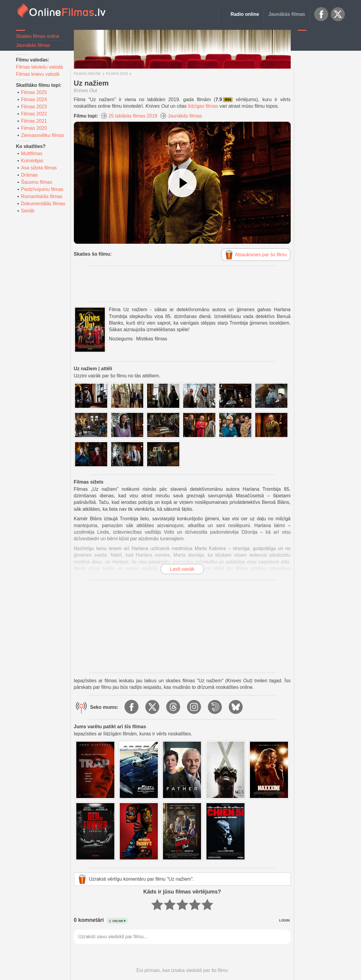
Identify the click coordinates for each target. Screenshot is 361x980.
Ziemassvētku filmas (43, 135)
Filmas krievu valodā (38, 74)
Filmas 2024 (34, 99)
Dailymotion (215, 707)
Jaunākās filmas (287, 14)
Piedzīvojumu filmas (42, 189)
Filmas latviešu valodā (39, 67)
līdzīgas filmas (203, 106)
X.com (338, 14)
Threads (174, 707)
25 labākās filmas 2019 (133, 116)
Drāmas (29, 175)
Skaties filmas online (38, 36)
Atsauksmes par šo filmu (261, 255)
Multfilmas (32, 153)
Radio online (245, 14)
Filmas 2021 (34, 121)
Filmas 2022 (34, 114)
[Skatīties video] (182, 183)
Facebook (321, 14)
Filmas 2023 (34, 107)
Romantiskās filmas (42, 196)
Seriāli (28, 211)
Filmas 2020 (34, 128)
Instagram (194, 707)
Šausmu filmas (37, 182)
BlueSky (236, 707)
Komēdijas (32, 161)
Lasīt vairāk (182, 569)
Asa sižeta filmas (39, 168)
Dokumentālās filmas (43, 204)
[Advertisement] (321, 124)
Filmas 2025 (34, 92)
